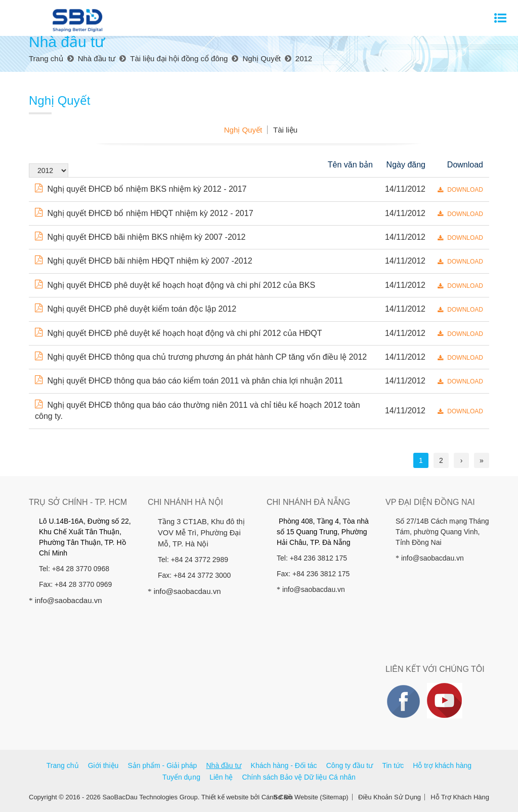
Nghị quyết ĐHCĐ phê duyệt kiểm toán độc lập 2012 (136, 309)
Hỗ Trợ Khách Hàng (460, 797)
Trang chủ (63, 765)
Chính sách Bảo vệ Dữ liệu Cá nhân (298, 777)
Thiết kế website (225, 797)
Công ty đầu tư (350, 765)
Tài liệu (285, 130)
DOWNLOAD (460, 190)
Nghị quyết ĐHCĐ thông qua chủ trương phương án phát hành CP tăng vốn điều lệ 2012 (201, 357)
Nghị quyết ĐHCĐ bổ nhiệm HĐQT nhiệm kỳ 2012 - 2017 (144, 213)
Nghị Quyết (243, 130)
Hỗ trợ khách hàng (442, 765)
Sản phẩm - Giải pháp (162, 765)
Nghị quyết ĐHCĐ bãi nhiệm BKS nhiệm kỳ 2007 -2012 (140, 237)
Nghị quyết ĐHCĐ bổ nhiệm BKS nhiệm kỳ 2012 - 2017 (141, 189)
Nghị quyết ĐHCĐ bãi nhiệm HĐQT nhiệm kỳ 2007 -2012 (144, 261)
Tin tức (393, 765)
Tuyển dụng (181, 777)
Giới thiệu (103, 765)
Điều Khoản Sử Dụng (390, 797)
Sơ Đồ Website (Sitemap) (311, 797)
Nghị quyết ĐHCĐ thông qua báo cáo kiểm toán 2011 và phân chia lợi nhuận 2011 (189, 381)
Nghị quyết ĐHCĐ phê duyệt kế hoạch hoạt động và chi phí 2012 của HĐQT (178, 333)
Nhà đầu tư (224, 765)
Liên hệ (221, 777)
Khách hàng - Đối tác (284, 765)
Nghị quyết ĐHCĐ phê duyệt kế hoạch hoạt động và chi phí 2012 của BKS (175, 285)
